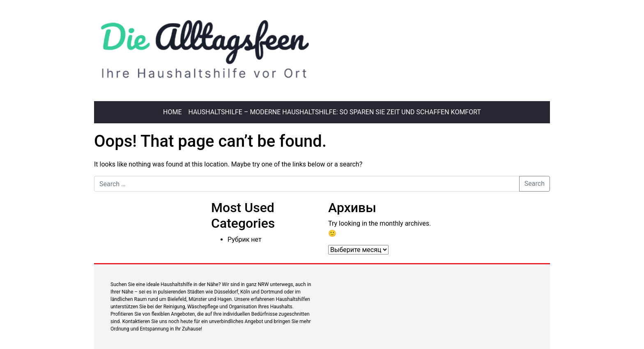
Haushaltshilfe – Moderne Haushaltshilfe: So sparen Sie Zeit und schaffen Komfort (335, 112)
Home (172, 112)
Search (535, 184)
